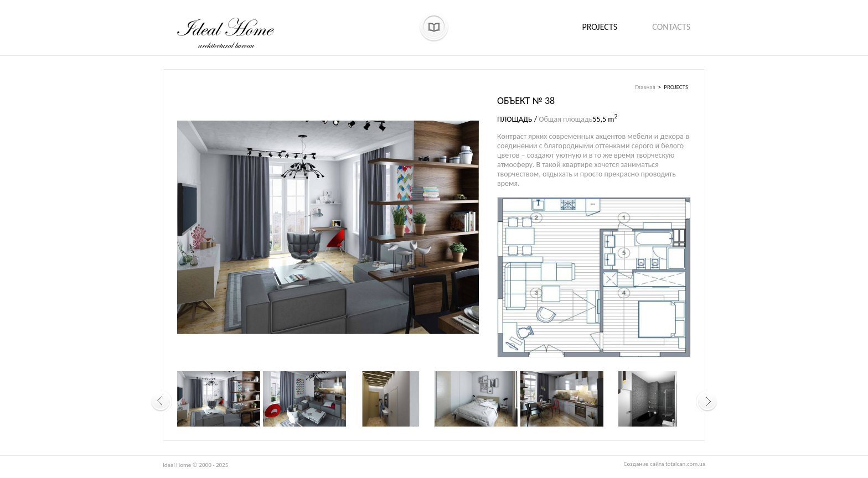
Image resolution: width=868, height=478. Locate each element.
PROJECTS (676, 87)
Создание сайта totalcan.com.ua (665, 464)
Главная (645, 87)
